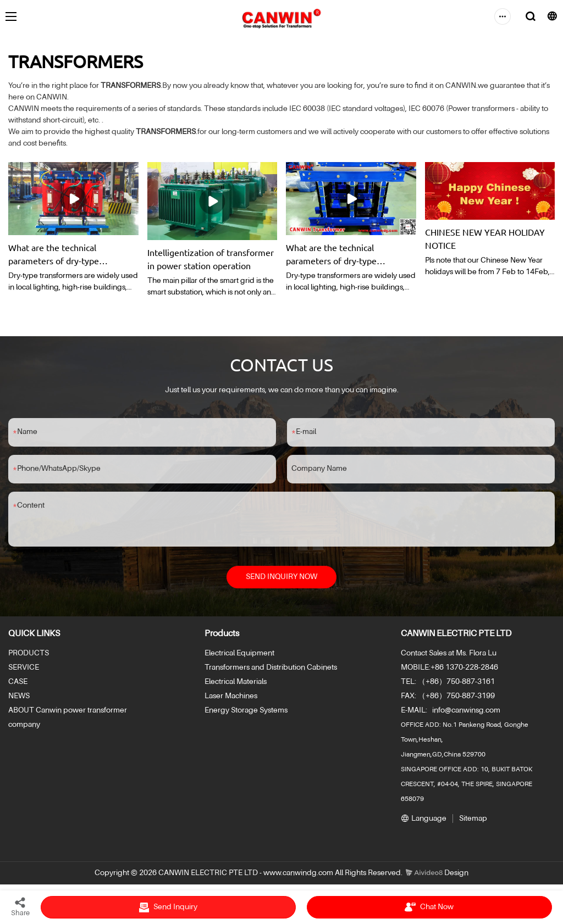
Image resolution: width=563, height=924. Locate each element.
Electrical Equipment (239, 654)
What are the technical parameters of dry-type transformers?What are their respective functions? (64, 254)
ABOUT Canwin (35, 711)
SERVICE (24, 669)
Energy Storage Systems (246, 711)
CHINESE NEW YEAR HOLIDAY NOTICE (485, 238)
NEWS (19, 697)
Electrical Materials (236, 683)
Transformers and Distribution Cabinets (271, 669)
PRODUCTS (29, 654)
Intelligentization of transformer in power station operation (211, 259)
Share (20, 906)
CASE (18, 683)
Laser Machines (231, 697)
